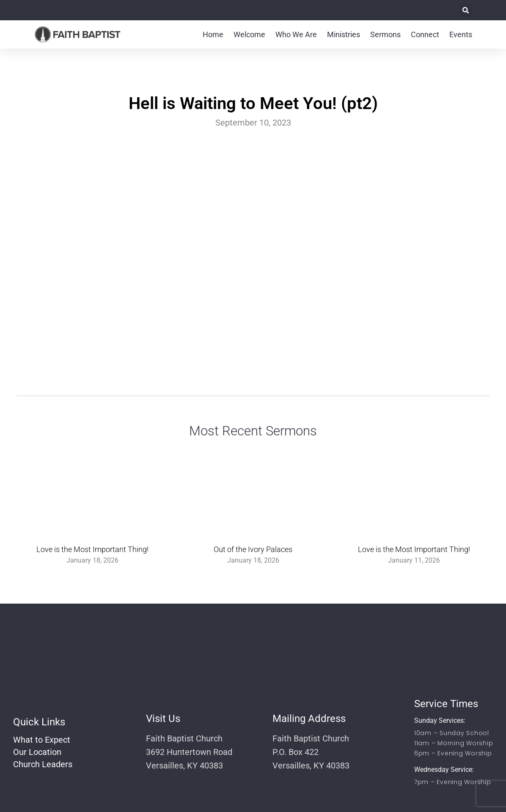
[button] (466, 10)
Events (461, 34)
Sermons (385, 34)
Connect (425, 34)
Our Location (37, 752)
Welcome (249, 34)
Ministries (344, 34)
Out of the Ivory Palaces (253, 549)
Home (213, 34)
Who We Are (296, 34)
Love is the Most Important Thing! (92, 549)
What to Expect (42, 740)
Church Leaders (43, 764)
